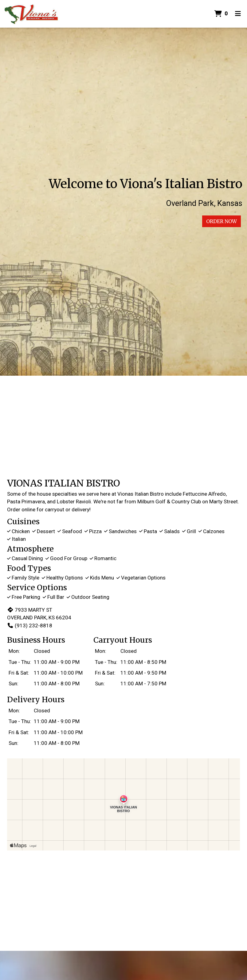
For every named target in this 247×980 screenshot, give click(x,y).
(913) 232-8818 (30, 626)
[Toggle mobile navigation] (238, 14)
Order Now (222, 221)
